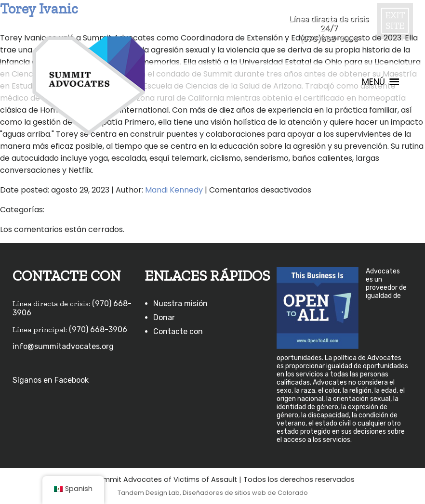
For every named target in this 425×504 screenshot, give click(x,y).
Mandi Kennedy (174, 190)
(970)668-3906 (329, 39)
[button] (373, 82)
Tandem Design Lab (149, 493)
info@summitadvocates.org (63, 346)
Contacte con (178, 331)
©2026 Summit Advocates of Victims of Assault (154, 479)
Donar (164, 317)
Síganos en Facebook (51, 380)
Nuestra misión (180, 304)
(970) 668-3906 (98, 330)
